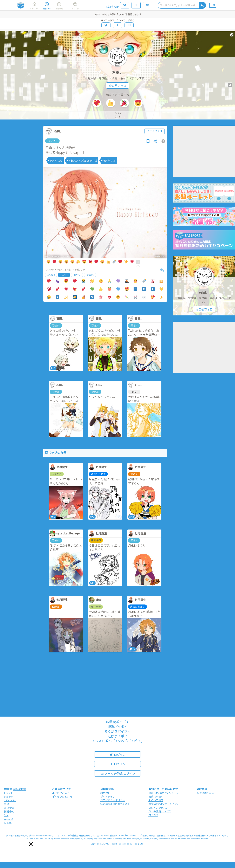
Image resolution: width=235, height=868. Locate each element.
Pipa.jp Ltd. (138, 844)
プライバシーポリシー (113, 800)
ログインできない (158, 808)
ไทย (6, 815)
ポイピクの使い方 (62, 797)
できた (52, 141)
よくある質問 (156, 800)
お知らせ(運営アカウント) (163, 793)
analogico (125, 844)
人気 (64, 275)
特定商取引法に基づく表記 (115, 804)
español (9, 797)
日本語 (8, 823)
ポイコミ (153, 815)
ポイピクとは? (60, 793)
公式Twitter (155, 797)
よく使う (51, 275)
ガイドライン (108, 797)
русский (9, 819)
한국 (7, 804)
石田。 (117, 73)
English (8, 793)
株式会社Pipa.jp (206, 793)
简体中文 (9, 808)
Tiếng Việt (10, 800)
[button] (31, 844)
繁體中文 (9, 811)
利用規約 (105, 793)
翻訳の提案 (20, 789)
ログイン (117, 754)
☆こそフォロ (117, 86)
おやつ (77, 275)
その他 (90, 275)
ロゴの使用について (160, 811)
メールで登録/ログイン (118, 773)
